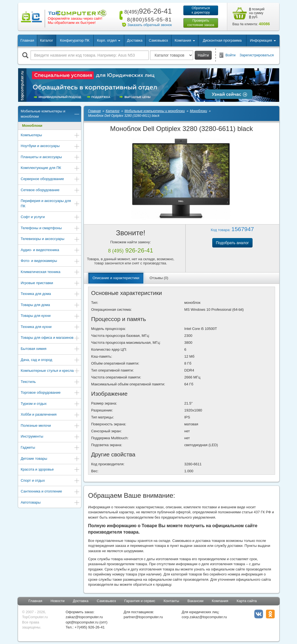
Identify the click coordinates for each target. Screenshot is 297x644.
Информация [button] (263, 40)
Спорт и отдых (50, 481)
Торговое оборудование (50, 393)
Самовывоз (159, 40)
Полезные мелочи (50, 426)
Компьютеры (50, 136)
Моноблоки (32, 126)
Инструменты (50, 437)
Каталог (47, 40)
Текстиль (50, 382)
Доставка (135, 40)
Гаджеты (50, 448)
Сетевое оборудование (50, 190)
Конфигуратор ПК (75, 40)
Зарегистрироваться (257, 55)
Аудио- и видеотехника (50, 250)
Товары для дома (50, 305)
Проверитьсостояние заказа (201, 23)
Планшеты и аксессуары (50, 157)
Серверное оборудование (50, 179)
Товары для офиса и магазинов (50, 338)
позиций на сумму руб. (257, 13)
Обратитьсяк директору (201, 10)
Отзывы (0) (159, 278)
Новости (58, 601)
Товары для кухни (50, 316)
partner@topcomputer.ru (143, 617)
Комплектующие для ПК (50, 168)
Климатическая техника (50, 272)
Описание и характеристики (116, 278)
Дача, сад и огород (50, 360)
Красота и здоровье (50, 470)
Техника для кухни (50, 327)
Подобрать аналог (232, 243)
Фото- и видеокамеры (50, 261)
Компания (220, 601)
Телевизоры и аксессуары (50, 239)
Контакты (171, 601)
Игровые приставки (50, 283)
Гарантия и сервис (140, 601)
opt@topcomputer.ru (82, 622)
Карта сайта (247, 601)
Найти (203, 55)
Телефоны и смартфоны (50, 228)
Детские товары (50, 459)
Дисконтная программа (222, 40)
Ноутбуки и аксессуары (50, 146)
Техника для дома (50, 294)
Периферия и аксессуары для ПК (50, 203)
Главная (27, 40)
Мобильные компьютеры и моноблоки (50, 114)
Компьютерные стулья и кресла (50, 371)
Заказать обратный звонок (150, 25)
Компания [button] (185, 40)
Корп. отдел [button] (109, 40)
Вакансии (195, 601)
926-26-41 (147, 11)
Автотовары (50, 503)
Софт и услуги (50, 217)
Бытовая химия (50, 349)
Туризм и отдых (50, 404)
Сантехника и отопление (50, 492)
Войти (231, 55)
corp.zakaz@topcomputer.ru (204, 617)
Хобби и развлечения (50, 415)
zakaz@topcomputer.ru (84, 617)
